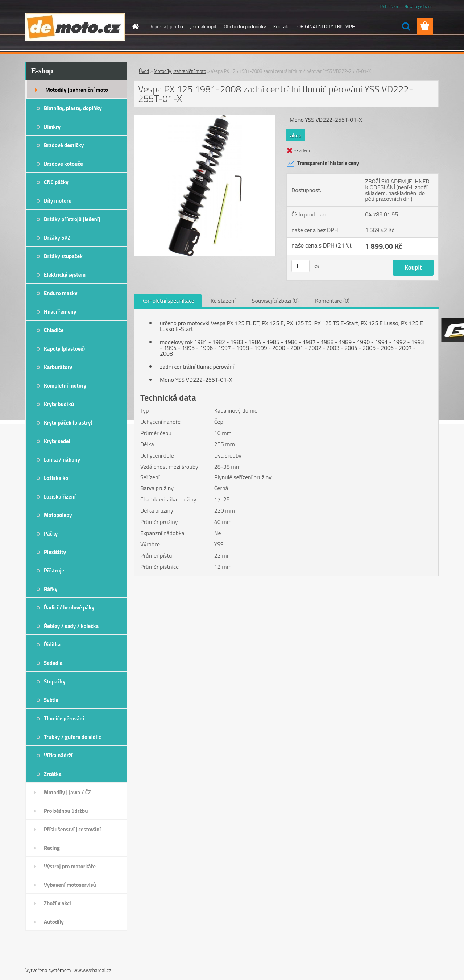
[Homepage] (135, 26)
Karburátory (58, 367)
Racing (52, 848)
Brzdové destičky (64, 145)
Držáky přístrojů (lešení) (72, 219)
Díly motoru (58, 201)
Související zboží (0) (275, 301)
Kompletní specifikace (168, 301)
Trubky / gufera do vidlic (72, 737)
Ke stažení (223, 301)
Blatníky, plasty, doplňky (73, 108)
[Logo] (75, 27)
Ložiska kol (57, 478)
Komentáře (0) (332, 301)
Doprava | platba (166, 26)
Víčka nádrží (58, 755)
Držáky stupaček (63, 256)
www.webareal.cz (92, 970)
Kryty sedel (57, 441)
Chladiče (54, 330)
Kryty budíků (59, 404)
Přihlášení (389, 6)
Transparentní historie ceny (323, 163)
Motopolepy (58, 515)
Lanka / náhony (62, 460)
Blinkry (52, 127)
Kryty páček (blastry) (68, 423)
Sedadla (53, 663)
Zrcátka (53, 774)
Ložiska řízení (60, 497)
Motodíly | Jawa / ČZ (67, 792)
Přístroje (54, 570)
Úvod (144, 71)
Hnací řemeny (60, 312)
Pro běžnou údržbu (66, 811)
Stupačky (55, 681)
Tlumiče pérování (64, 718)
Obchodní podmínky (245, 26)
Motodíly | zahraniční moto (77, 90)
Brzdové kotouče (63, 164)
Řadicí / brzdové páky (69, 607)
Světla (51, 700)
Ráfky (51, 589)
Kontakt (282, 26)
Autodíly (54, 922)
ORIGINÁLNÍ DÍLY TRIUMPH (326, 26)
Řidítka (52, 644)
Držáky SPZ (57, 238)
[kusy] (301, 266)
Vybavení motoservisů (70, 885)
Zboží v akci (57, 903)
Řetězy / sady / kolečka (71, 626)
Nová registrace (418, 6)
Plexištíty (55, 552)
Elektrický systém (65, 275)
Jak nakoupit (203, 26)
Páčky (51, 534)
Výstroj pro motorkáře (70, 866)
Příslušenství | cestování (72, 829)
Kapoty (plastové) (64, 349)
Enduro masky (61, 293)
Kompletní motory (65, 386)
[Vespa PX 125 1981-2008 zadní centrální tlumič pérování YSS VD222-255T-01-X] (205, 118)
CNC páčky (56, 182)
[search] (406, 26)
